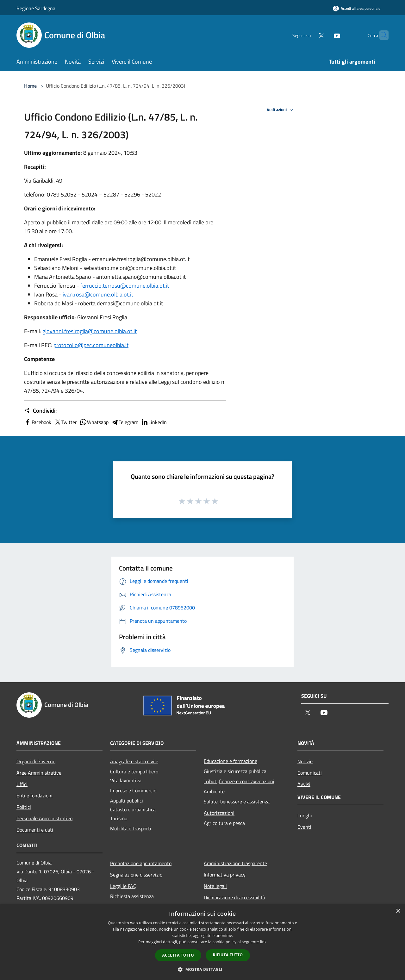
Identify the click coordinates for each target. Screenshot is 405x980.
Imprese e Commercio (133, 790)
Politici (24, 807)
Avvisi (304, 784)
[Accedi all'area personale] (357, 8)
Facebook (38, 422)
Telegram (125, 422)
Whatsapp (94, 422)
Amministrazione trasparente (235, 863)
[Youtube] (325, 35)
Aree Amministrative (39, 773)
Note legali (215, 886)
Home (30, 86)
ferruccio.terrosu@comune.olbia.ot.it (125, 286)
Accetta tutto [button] (178, 955)
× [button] (398, 911)
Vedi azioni (281, 110)
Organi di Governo (36, 761)
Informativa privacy (225, 875)
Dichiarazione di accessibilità (234, 897)
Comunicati (310, 773)
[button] (202, 969)
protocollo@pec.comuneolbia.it (91, 345)
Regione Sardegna (36, 8)
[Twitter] (309, 35)
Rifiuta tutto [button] (228, 955)
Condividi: (40, 411)
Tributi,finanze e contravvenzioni (239, 781)
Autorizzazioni (219, 813)
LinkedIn (154, 422)
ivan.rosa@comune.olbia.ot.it (98, 294)
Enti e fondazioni (34, 796)
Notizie (305, 761)
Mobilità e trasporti (131, 828)
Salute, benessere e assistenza (237, 802)
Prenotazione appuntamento (141, 863)
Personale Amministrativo (44, 818)
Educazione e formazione (231, 761)
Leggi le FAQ (123, 886)
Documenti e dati (35, 830)
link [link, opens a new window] (263, 942)
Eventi (304, 827)
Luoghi (305, 815)
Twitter (65, 422)
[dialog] (202, 942)
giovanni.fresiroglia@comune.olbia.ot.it (90, 331)
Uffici (22, 784)
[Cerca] (381, 35)
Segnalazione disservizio (136, 875)
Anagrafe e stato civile (134, 761)
